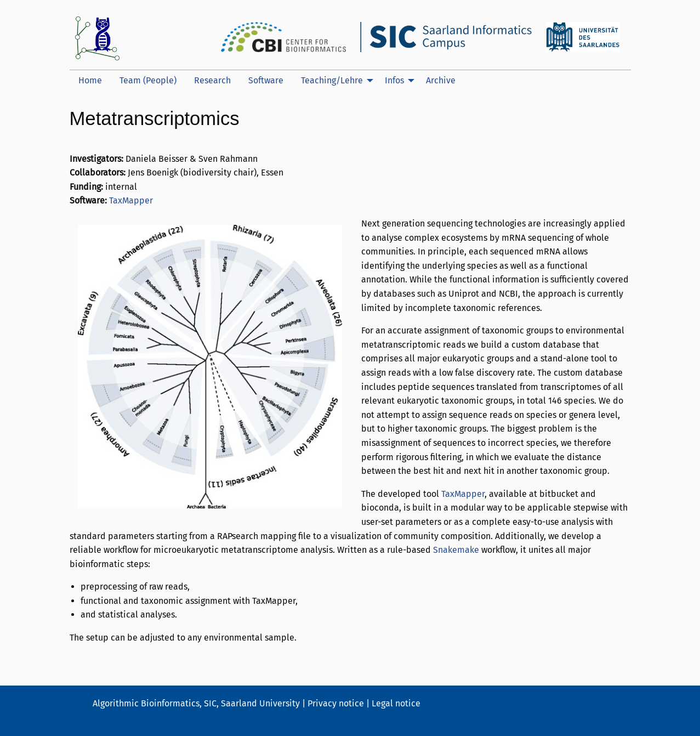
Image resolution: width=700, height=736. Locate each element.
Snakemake (456, 550)
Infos (394, 80)
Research (212, 80)
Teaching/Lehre (332, 80)
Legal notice (396, 703)
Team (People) (148, 80)
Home (90, 80)
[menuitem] (90, 81)
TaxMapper (131, 200)
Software (266, 80)
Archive (441, 80)
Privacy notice (336, 703)
